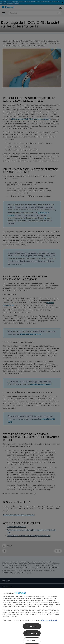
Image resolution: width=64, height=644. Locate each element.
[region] (32, 616)
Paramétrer (32, 640)
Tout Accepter (32, 626)
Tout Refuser (32, 633)
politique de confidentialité (48, 620)
